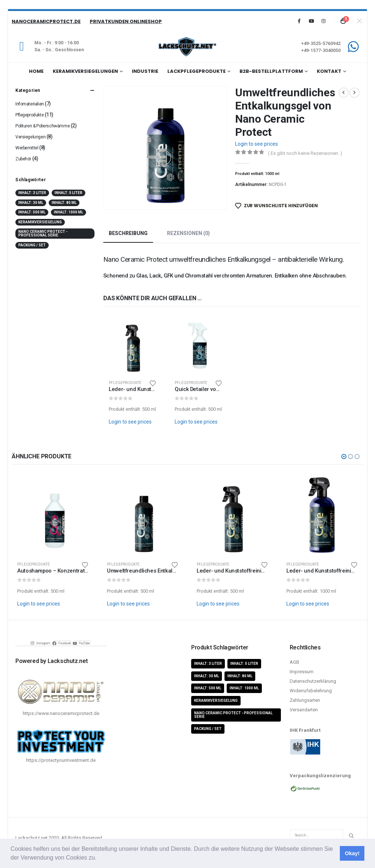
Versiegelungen (30, 137)
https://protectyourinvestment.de (61, 760)
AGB (294, 662)
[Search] (351, 836)
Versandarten (304, 710)
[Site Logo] (187, 47)
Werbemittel (27, 148)
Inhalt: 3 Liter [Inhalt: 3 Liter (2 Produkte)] (32, 193)
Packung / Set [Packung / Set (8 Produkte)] (32, 245)
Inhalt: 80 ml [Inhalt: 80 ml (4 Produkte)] (64, 203)
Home (36, 71)
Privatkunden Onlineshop (126, 21)
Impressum (302, 672)
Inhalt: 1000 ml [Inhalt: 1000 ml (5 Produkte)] (68, 212)
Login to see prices (257, 144)
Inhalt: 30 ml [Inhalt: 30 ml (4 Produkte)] (31, 203)
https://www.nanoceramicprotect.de (61, 713)
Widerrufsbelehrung (311, 691)
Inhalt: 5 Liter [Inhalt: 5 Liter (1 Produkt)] (68, 193)
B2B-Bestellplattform (271, 71)
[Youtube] (311, 21)
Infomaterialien (30, 104)
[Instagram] (323, 21)
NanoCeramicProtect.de (46, 21)
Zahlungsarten (305, 700)
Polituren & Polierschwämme (42, 126)
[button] (99, 858)
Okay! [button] (352, 853)
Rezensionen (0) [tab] (188, 233)
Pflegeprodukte (125, 383)
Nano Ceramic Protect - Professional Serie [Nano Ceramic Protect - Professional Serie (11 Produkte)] (43, 233)
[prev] (344, 93)
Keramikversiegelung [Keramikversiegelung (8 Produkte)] (40, 222)
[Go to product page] (133, 345)
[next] (354, 93)
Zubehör (23, 159)
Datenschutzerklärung (313, 681)
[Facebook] (299, 21)
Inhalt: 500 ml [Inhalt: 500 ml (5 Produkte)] (32, 212)
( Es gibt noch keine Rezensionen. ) (305, 153)
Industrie (145, 71)
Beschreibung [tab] (128, 233)
